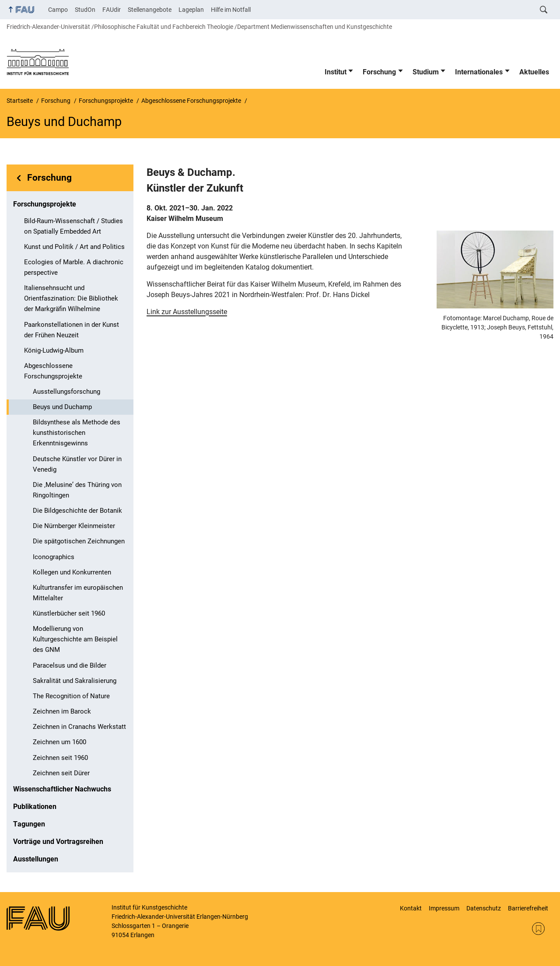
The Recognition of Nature (71, 696)
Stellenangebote (150, 10)
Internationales (479, 72)
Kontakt (411, 908)
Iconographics (54, 557)
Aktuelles (534, 72)
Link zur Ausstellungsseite (187, 312)
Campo (58, 10)
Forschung (379, 72)
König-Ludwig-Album (54, 350)
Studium (426, 72)
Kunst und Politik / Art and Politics (74, 247)
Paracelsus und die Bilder (70, 665)
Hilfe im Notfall (231, 10)
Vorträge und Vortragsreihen (58, 842)
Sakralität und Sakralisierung (75, 681)
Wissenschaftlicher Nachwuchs (62, 789)
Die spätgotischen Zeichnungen (79, 541)
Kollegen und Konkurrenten (72, 572)
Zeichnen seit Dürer (61, 773)
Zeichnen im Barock (62, 711)
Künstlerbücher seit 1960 (69, 613)
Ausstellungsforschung (66, 392)
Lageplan (191, 10)
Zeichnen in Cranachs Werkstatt (79, 727)
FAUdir (112, 10)
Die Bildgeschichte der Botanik (77, 511)
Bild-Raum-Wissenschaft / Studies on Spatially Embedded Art (73, 226)
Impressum (444, 908)
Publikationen (35, 807)
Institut (336, 72)
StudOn (85, 10)
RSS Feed (538, 929)
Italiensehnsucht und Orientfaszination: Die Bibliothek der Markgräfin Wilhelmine (71, 298)
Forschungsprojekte (45, 204)
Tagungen (29, 824)
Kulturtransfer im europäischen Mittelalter (78, 593)
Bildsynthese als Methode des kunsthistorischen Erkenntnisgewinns (77, 433)
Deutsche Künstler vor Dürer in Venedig (77, 464)
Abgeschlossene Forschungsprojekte (53, 371)
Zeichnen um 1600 (59, 742)
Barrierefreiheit (528, 908)
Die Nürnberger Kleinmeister (74, 526)
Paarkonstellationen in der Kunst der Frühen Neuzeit (72, 330)
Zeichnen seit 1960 (60, 758)
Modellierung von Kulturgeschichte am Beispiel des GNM (75, 639)
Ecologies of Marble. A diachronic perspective (74, 267)
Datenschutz (484, 908)
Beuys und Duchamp (62, 407)
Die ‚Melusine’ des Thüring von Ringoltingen (77, 490)
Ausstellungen (36, 859)
